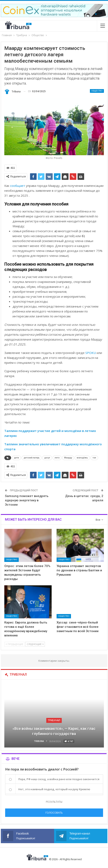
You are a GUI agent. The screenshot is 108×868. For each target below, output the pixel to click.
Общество (97, 91)
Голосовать (54, 813)
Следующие (35, 644)
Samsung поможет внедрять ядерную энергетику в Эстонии (27, 500)
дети (16, 458)
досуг (47, 458)
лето (57, 458)
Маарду (68, 458)
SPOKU (91, 353)
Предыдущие (15, 644)
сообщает (18, 186)
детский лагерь (32, 458)
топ (94, 458)
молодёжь (82, 458)
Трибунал (54, 720)
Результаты (54, 802)
